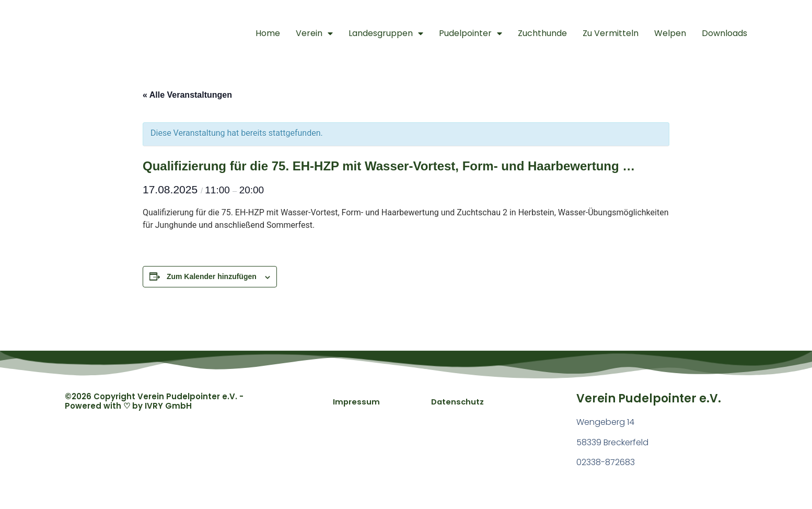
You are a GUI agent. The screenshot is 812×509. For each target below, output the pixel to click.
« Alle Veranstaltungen (187, 95)
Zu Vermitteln (611, 33)
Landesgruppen (386, 33)
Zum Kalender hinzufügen (212, 276)
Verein (314, 33)
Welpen (670, 33)
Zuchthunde (542, 33)
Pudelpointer (471, 33)
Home (268, 33)
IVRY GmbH (168, 406)
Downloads (724, 33)
